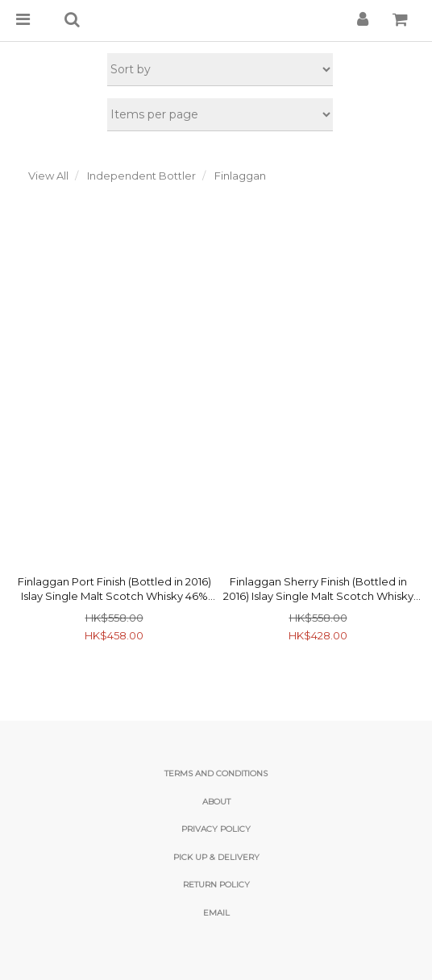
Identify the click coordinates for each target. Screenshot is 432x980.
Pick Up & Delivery (216, 857)
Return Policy (216, 885)
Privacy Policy (216, 829)
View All (48, 176)
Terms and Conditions (216, 773)
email (216, 913)
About (216, 802)
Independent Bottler (141, 176)
